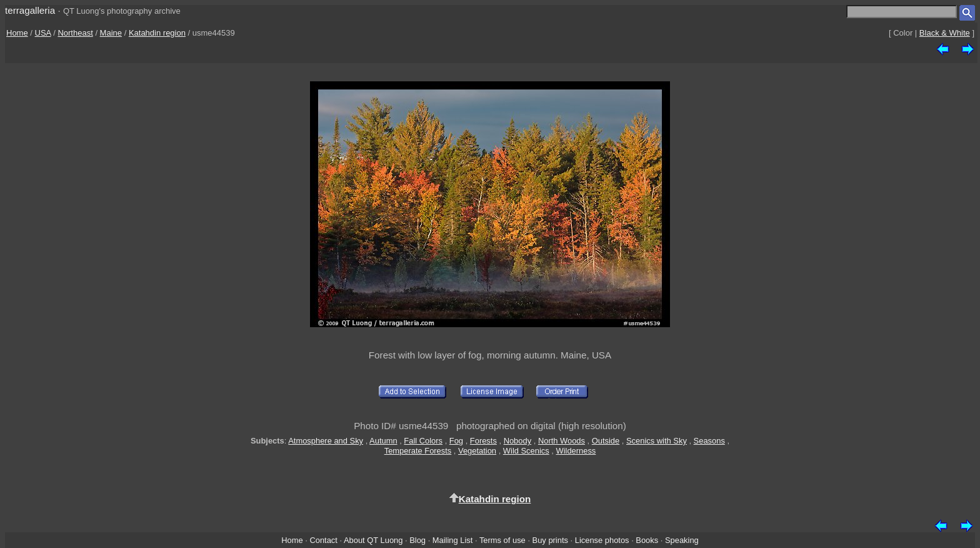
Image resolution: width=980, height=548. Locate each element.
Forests (483, 441)
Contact (323, 540)
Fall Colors (423, 441)
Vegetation (477, 451)
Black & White (945, 33)
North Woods (562, 441)
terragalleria (30, 10)
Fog (456, 441)
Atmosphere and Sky (326, 441)
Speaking (682, 540)
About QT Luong (373, 540)
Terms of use (502, 540)
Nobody (518, 441)
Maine (111, 33)
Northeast (75, 33)
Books (647, 540)
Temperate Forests (418, 451)
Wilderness (576, 451)
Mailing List (453, 540)
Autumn (383, 441)
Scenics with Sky (657, 441)
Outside (606, 441)
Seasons (709, 441)
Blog (417, 540)
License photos (602, 540)
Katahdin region (157, 33)
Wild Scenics (526, 451)
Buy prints (550, 540)
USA (43, 33)
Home (17, 33)
